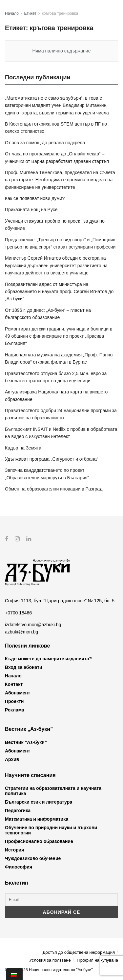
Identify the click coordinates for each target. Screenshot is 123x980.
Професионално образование (39, 841)
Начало (12, 13)
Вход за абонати (24, 667)
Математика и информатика (37, 819)
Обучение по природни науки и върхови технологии (51, 830)
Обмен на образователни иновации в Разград (54, 489)
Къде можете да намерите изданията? (48, 659)
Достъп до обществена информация (79, 952)
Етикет (30, 13)
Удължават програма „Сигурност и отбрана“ (51, 459)
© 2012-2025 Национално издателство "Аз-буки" (49, 970)
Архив (12, 759)
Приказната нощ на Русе (31, 210)
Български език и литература (39, 802)
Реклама (15, 710)
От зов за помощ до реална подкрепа (45, 143)
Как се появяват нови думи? (35, 198)
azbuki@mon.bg (21, 632)
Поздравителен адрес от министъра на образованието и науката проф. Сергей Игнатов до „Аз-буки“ (59, 292)
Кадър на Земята (23, 448)
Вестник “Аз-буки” (26, 742)
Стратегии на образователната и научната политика (53, 791)
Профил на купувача (98, 960)
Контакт (14, 684)
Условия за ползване (50, 960)
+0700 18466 (18, 612)
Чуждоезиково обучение (33, 858)
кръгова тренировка (60, 13)
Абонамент (18, 693)
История (14, 850)
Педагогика (18, 810)
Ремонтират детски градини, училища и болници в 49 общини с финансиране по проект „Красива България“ (59, 336)
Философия (19, 867)
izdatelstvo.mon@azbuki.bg (33, 625)
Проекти (14, 701)
